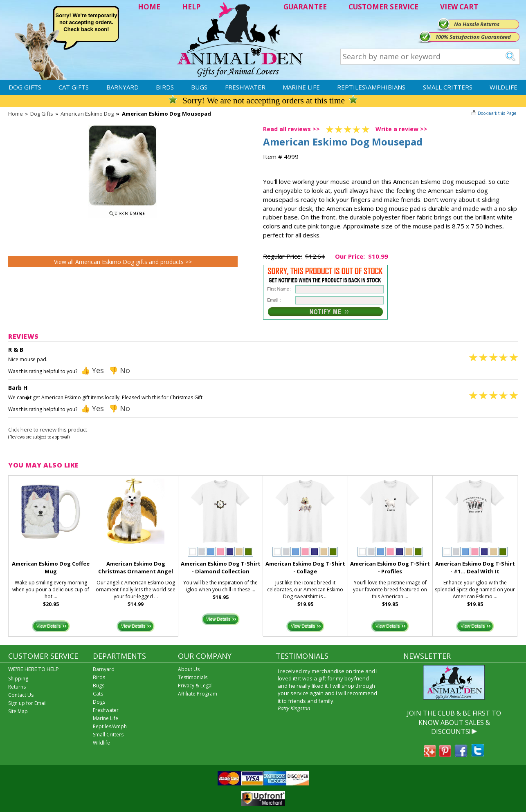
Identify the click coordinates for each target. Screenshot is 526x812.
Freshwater (245, 87)
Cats (98, 694)
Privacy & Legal (195, 686)
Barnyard (123, 87)
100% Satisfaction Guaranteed (473, 37)
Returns (17, 687)
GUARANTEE (305, 7)
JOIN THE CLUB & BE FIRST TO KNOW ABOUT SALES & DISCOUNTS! (454, 722)
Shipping (18, 679)
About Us (189, 669)
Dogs (99, 702)
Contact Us (21, 695)
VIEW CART (459, 7)
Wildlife (504, 87)
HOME (149, 7)
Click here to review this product (48, 429)
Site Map (18, 711)
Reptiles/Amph (110, 726)
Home (16, 114)
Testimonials (193, 677)
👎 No (119, 370)
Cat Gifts (74, 87)
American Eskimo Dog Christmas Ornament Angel (136, 567)
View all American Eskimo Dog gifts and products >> (123, 262)
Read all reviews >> (291, 129)
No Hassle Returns (477, 24)
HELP (191, 7)
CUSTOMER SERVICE (383, 7)
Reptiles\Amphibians (371, 87)
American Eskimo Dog (87, 114)
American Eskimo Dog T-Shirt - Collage (305, 567)
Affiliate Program (198, 694)
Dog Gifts (25, 87)
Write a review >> (401, 129)
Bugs (199, 87)
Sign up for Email (27, 703)
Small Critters (448, 87)
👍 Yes (92, 370)
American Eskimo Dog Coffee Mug (51, 567)
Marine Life (301, 87)
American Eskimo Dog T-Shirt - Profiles (390, 567)
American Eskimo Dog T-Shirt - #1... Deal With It (475, 567)
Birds (165, 87)
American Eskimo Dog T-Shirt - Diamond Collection (221, 567)
